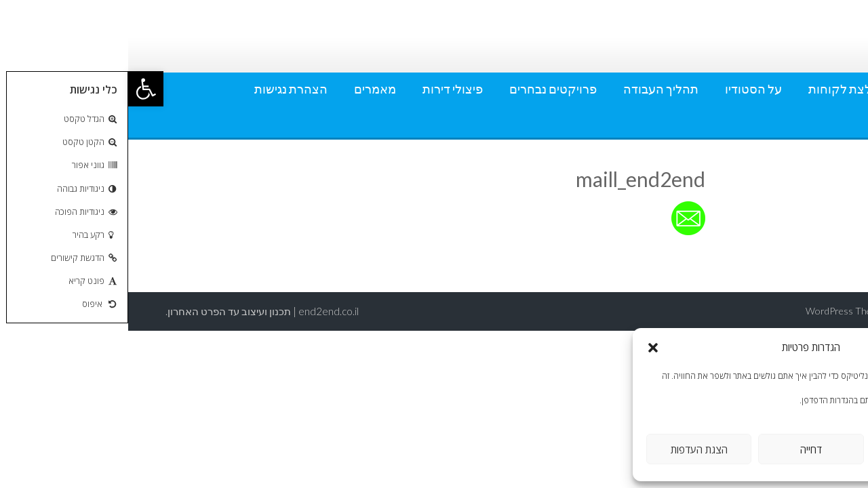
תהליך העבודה (533, 89)
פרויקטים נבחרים (425, 89)
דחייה (683, 449)
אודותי (802, 89)
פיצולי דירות (324, 89)
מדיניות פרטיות (781, 121)
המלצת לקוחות (720, 89)
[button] (18, 89)
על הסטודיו (625, 89)
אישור (795, 449)
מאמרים (247, 89)
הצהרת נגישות (163, 89)
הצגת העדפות (571, 449)
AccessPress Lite (796, 311)
